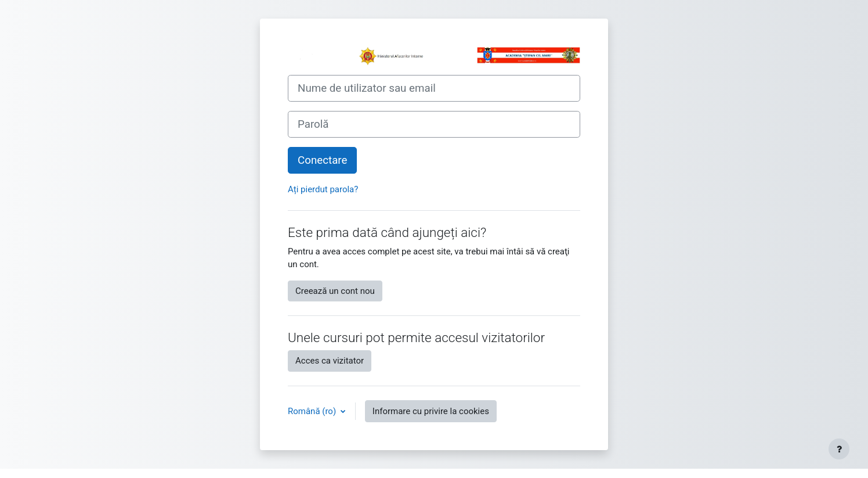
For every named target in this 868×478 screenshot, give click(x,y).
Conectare (322, 160)
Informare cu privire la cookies (431, 411)
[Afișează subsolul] (839, 449)
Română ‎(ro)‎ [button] (313, 411)
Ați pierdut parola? (323, 189)
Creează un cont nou (335, 291)
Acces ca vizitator (330, 361)
